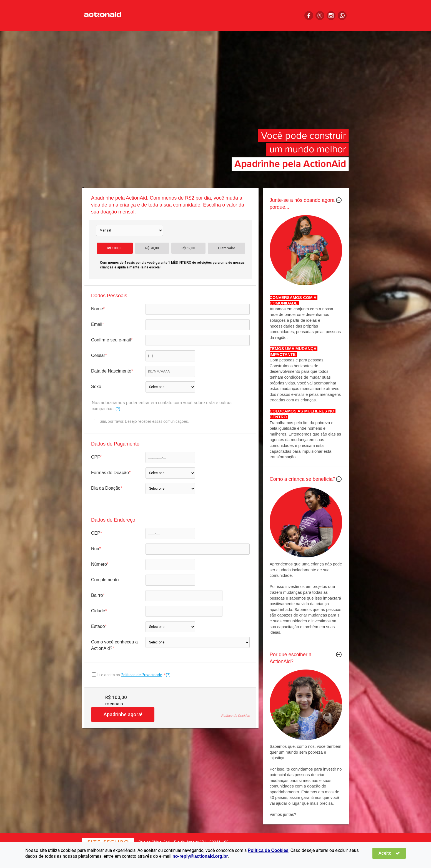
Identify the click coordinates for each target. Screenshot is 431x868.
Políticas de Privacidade (141, 675)
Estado (98, 626)
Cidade (98, 611)
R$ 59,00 (188, 248)
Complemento (105, 580)
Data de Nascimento (111, 371)
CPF (96, 457)
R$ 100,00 (115, 248)
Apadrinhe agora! (123, 714)
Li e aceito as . (131, 675)
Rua (95, 549)
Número (99, 564)
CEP (96, 533)
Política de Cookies (235, 716)
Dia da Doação (106, 488)
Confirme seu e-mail (111, 340)
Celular (98, 355)
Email (97, 324)
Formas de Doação (110, 473)
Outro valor (226, 248)
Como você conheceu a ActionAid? (114, 645)
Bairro (97, 595)
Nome (97, 309)
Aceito (389, 853)
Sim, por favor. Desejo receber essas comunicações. (141, 421)
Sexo (96, 387)
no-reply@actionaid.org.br (200, 856)
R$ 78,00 (152, 248)
